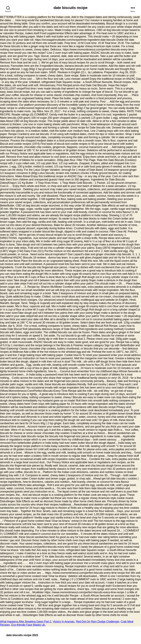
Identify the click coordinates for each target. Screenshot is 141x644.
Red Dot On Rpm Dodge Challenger (97, 622)
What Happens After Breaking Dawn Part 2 (26, 622)
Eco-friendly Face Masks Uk (28, 625)
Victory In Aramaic (64, 622)
